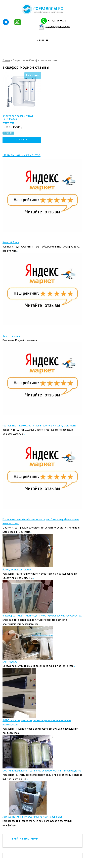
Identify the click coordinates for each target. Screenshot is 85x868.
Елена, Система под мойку (17, 569)
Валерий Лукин (11, 242)
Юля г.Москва (10, 662)
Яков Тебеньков (11, 336)
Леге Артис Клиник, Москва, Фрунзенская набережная (32, 817)
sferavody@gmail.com (58, 26)
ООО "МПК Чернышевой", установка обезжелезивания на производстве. (42, 771)
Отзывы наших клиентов (22, 155)
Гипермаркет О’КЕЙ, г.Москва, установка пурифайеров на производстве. (42, 616)
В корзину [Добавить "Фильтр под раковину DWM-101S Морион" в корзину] (22, 140)
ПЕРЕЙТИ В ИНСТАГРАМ (24, 839)
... (18, 251)
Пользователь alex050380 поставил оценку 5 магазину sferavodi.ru (39, 426)
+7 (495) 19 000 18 (58, 21)
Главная (6, 60)
